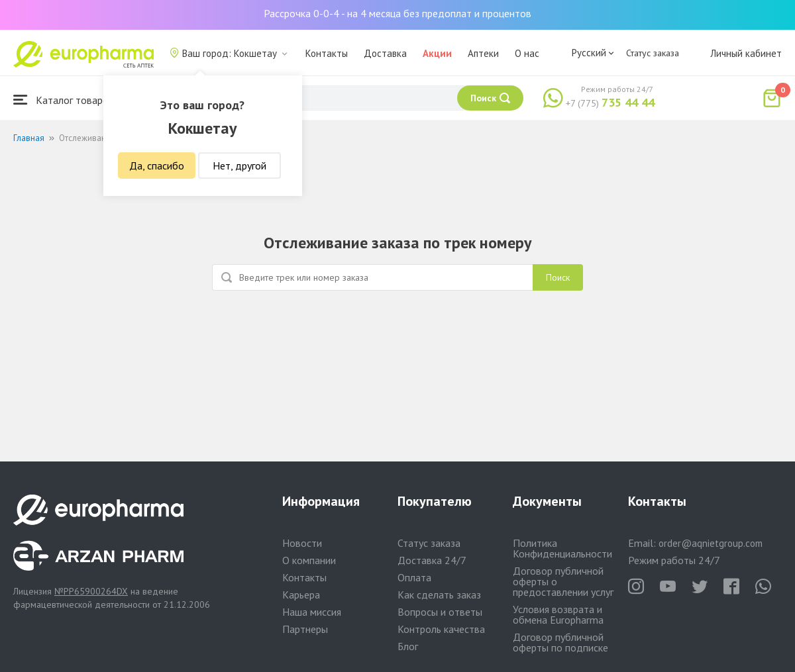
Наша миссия (312, 612)
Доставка (385, 53)
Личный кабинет (746, 53)
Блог (408, 646)
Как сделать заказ (439, 595)
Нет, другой (239, 166)
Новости (302, 543)
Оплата (414, 577)
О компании (309, 560)
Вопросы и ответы (440, 612)
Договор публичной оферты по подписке (560, 642)
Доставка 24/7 (432, 560)
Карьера (301, 595)
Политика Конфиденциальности (562, 548)
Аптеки (483, 53)
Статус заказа (653, 53)
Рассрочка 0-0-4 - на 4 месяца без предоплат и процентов (397, 13)
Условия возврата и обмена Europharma (558, 614)
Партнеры (305, 629)
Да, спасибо (157, 166)
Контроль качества (441, 629)
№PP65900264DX (91, 591)
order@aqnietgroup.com (711, 543)
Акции (437, 53)
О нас (527, 53)
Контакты (327, 53)
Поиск (558, 277)
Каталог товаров (64, 100)
